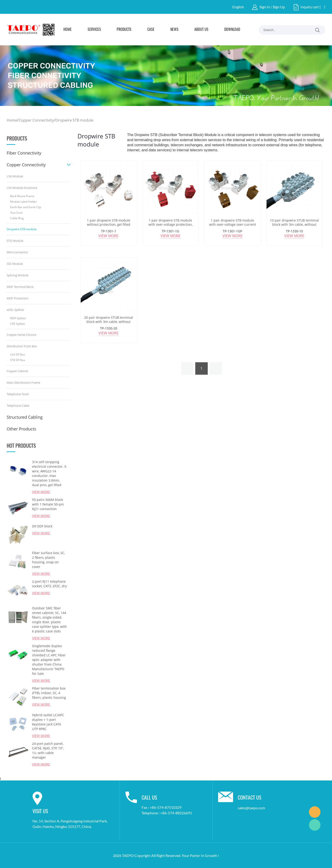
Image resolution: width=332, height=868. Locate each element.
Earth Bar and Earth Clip (26, 207)
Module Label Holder (24, 202)
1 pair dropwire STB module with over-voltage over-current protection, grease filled (233, 225)
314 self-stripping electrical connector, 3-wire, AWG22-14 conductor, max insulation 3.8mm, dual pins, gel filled (50, 473)
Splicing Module (18, 275)
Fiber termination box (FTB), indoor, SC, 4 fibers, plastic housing (49, 693)
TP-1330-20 (109, 328)
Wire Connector (17, 252)
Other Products (21, 429)
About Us (201, 30)
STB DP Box (18, 360)
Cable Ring (17, 218)
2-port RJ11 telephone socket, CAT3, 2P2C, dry (49, 584)
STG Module (15, 241)
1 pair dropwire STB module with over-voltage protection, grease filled (170, 225)
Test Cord (16, 213)
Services (94, 30)
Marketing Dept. (315, 812)
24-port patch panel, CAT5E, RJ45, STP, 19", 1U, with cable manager (48, 750)
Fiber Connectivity (24, 153)
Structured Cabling (25, 417)
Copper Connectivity (36, 120)
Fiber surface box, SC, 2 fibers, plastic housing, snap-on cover (49, 560)
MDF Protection (18, 298)
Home (68, 30)
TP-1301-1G (170, 231)
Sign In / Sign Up (272, 7)
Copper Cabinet (17, 371)
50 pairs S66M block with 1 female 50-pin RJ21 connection (48, 504)
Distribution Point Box (22, 346)
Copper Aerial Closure (21, 335)
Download (232, 30)
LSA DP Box (18, 355)
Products (124, 30)
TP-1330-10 (294, 231)
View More (41, 492)
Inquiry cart (310, 7)
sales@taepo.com (251, 808)
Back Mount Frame (22, 196)
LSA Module (15, 176)
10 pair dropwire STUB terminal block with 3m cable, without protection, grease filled (294, 225)
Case (151, 30)
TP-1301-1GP (232, 231)
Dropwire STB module (74, 120)
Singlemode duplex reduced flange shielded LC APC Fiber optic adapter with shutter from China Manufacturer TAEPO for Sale (49, 660)
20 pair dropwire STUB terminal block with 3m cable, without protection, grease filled (109, 322)
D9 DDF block (42, 526)
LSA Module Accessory (22, 188)
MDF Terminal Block (20, 287)
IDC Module (15, 264)
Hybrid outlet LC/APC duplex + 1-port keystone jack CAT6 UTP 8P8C (48, 722)
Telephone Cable (18, 406)
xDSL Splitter (15, 310)
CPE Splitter (18, 324)
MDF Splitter (18, 318)
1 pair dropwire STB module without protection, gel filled (109, 222)
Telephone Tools (18, 394)
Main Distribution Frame (23, 383)
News (174, 30)
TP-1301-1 (109, 231)
